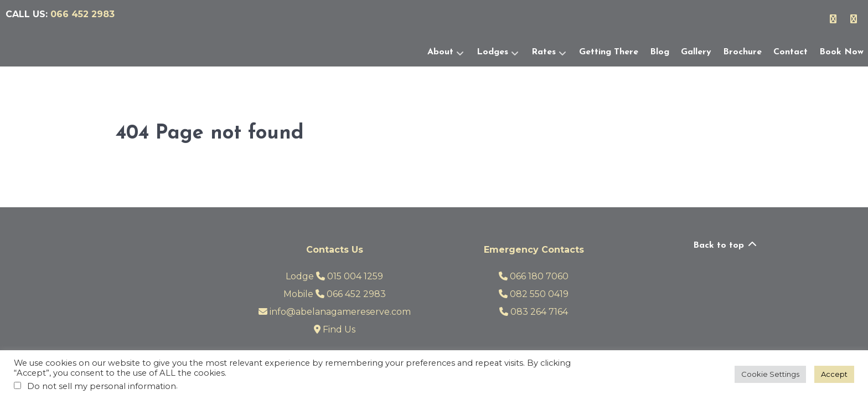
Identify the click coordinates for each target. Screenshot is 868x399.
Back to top (725, 245)
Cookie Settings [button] (770, 374)
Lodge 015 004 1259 (334, 276)
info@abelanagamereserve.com (335, 312)
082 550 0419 (534, 294)
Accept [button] (834, 374)
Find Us (335, 329)
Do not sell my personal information (102, 386)
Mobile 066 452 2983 (335, 294)
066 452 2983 (82, 14)
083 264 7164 (534, 312)
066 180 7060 (534, 276)
